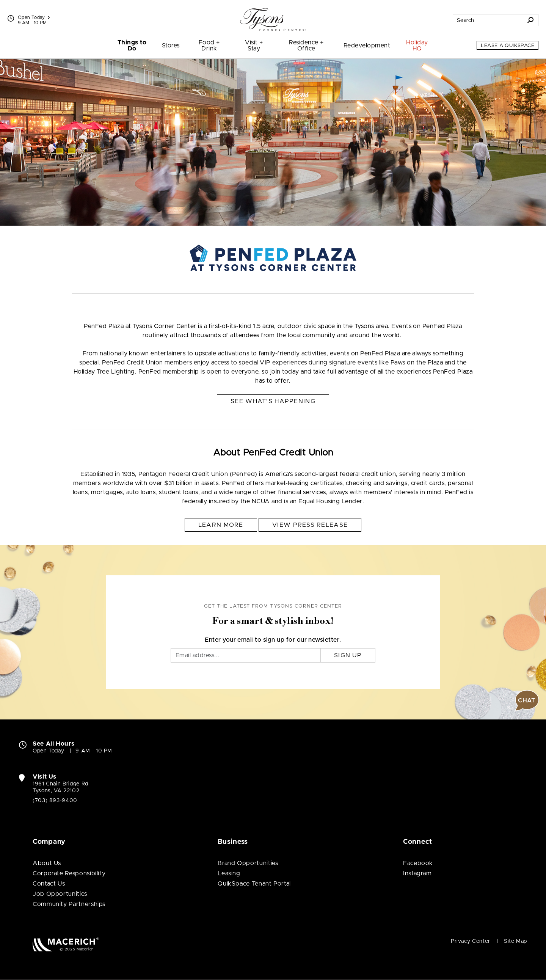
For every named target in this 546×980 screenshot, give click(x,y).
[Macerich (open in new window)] (66, 944)
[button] (527, 700)
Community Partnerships (69, 904)
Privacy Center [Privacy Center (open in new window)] (471, 941)
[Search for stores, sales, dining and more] (488, 20)
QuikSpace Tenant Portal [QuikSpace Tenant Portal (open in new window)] (254, 884)
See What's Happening (273, 401)
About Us (47, 863)
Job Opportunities (60, 894)
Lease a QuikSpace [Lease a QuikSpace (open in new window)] (508, 46)
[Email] (246, 655)
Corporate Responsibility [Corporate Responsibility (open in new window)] (69, 873)
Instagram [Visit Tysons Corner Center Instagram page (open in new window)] (417, 873)
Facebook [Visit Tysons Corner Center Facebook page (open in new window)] (418, 863)
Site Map (515, 941)
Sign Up (348, 655)
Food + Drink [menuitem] (209, 46)
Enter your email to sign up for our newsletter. (273, 640)
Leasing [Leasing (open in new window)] (229, 873)
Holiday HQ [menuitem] (417, 46)
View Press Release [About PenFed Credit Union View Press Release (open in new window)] (310, 525)
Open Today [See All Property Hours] (34, 17)
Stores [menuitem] (171, 46)
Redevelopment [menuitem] (367, 46)
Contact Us (49, 884)
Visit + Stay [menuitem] (254, 46)
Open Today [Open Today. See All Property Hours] (48, 751)
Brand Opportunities (248, 863)
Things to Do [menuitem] (132, 46)
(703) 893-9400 (55, 801)
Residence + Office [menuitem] (306, 46)
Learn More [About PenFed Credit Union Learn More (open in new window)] (221, 525)
